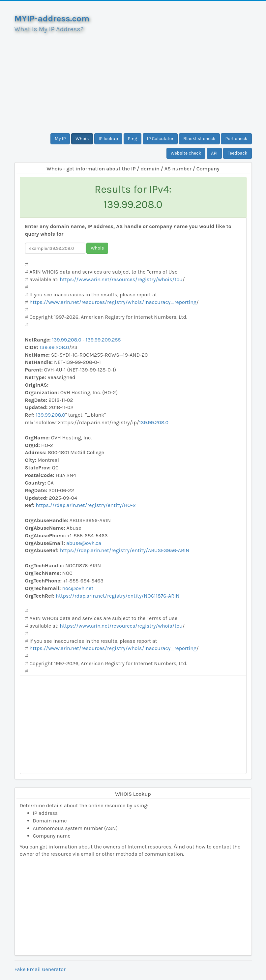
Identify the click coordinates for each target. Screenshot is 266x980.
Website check (186, 153)
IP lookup (108, 139)
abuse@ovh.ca (84, 543)
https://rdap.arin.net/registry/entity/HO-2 (86, 505)
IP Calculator (160, 139)
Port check (236, 139)
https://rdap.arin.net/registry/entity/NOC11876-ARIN (118, 596)
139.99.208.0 (67, 340)
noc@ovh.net (78, 588)
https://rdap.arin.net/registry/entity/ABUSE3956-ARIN (125, 550)
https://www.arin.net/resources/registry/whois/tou (121, 279)
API (214, 153)
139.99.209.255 (103, 340)
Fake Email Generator (40, 969)
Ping (133, 139)
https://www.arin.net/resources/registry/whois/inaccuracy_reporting (113, 302)
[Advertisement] (133, 80)
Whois (82, 139)
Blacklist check (199, 139)
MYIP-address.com (52, 19)
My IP (60, 139)
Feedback (237, 153)
